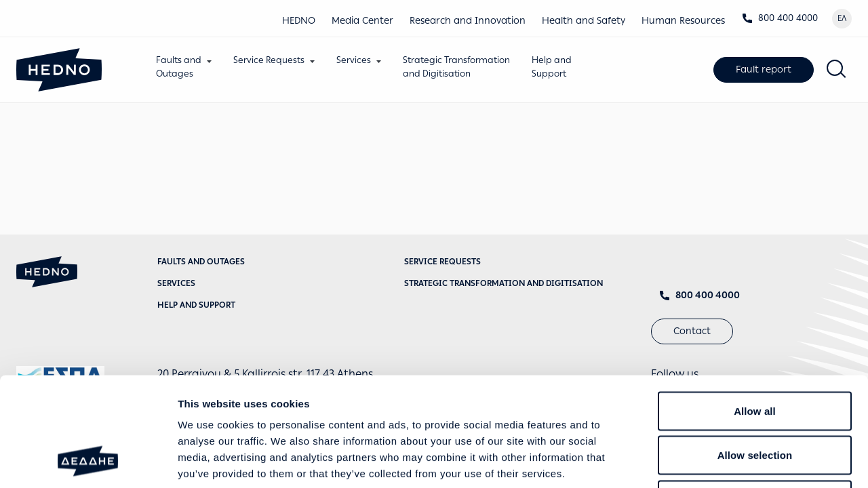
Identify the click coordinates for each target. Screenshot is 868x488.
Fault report (764, 69)
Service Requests (269, 60)
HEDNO (299, 21)
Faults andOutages (179, 67)
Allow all (755, 310)
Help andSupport (552, 67)
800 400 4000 (780, 18)
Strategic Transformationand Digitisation (456, 67)
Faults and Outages (201, 262)
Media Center (362, 21)
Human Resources (683, 21)
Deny (754, 399)
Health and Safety (584, 21)
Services (354, 60)
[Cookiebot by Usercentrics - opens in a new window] (88, 462)
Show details (712, 461)
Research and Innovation (468, 21)
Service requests (442, 262)
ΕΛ (842, 18)
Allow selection (755, 355)
